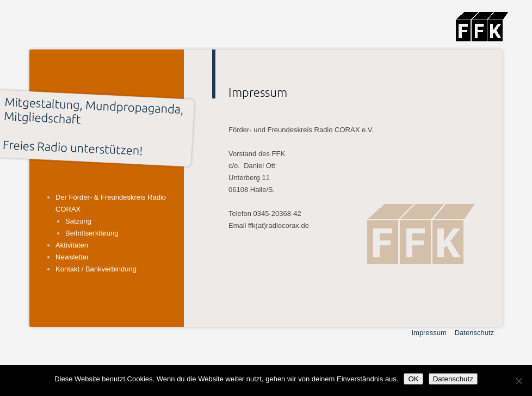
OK (413, 379)
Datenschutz (474, 333)
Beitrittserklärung (92, 233)
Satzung (78, 221)
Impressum (429, 333)
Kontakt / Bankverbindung (96, 269)
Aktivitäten (72, 245)
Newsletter (72, 257)
